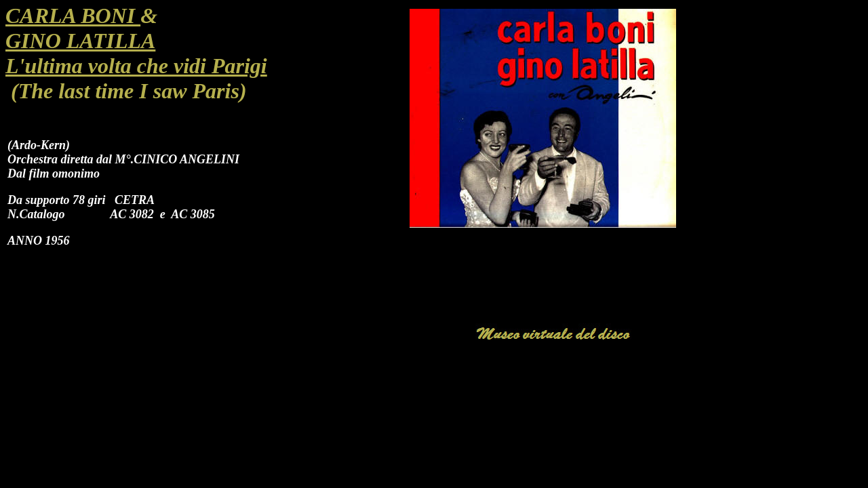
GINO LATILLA (80, 41)
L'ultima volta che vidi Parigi (136, 66)
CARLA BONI (73, 16)
